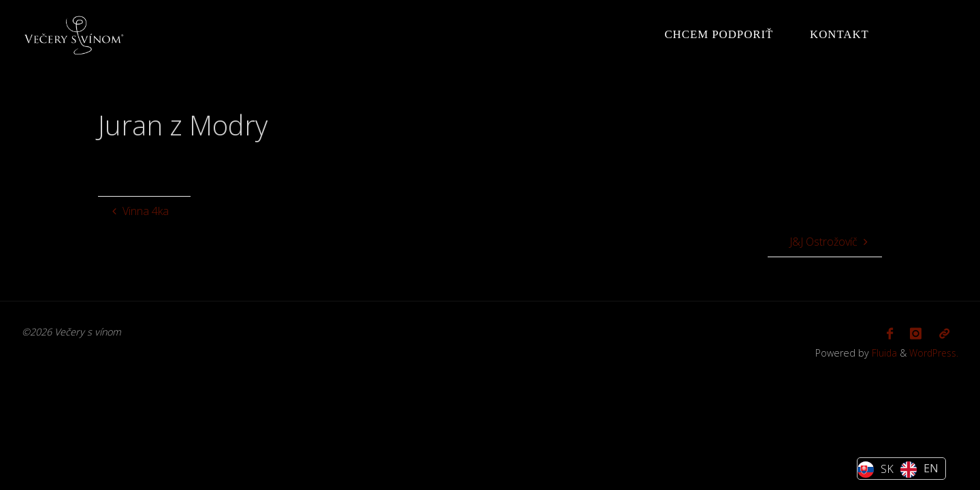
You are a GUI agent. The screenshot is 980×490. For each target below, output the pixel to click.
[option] (919, 470)
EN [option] (931, 468)
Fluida (879, 351)
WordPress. (932, 351)
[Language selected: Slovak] (901, 469)
